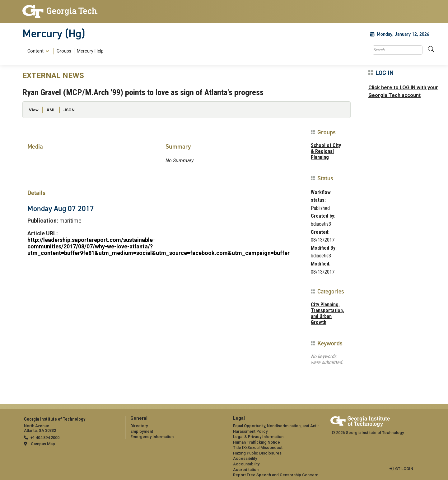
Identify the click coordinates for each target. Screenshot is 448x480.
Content (35, 51)
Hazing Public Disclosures (257, 453)
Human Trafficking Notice (257, 442)
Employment (142, 431)
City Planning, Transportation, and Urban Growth (327, 314)
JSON (69, 110)
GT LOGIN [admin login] (404, 469)
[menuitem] (64, 51)
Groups (64, 51)
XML (51, 110)
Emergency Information (152, 437)
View (34, 110)
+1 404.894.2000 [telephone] (45, 438)
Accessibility (245, 458)
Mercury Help (90, 51)
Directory (139, 426)
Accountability (246, 464)
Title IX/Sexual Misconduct (258, 448)
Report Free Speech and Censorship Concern (276, 475)
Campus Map (43, 444)
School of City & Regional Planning (326, 151)
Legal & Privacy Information (258, 437)
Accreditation (246, 470)
